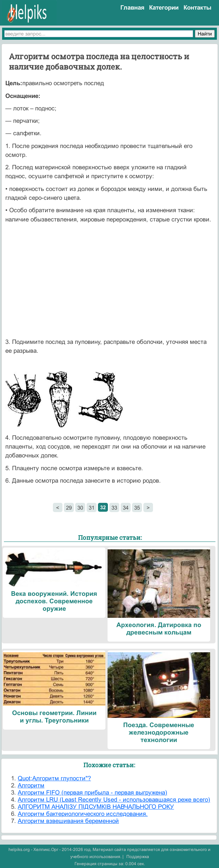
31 (92, 508)
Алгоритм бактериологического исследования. (83, 814)
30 (80, 508)
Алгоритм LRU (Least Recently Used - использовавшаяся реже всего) (114, 800)
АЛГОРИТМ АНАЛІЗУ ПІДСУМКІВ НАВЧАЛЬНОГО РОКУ (96, 807)
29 (69, 508)
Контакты (198, 8)
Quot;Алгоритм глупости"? (54, 778)
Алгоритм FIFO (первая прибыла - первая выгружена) (92, 793)
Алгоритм (31, 785)
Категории (164, 8)
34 (126, 508)
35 (137, 508)
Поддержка (138, 857)
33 (114, 508)
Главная (132, 8)
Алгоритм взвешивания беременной (68, 821)
